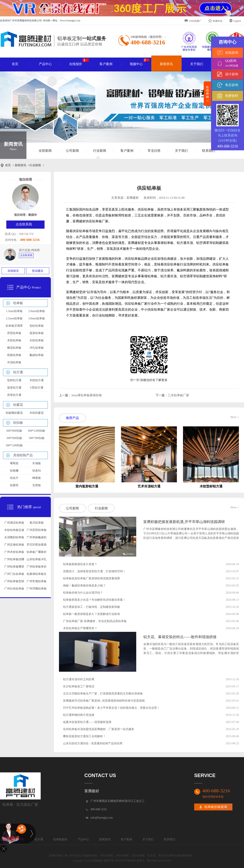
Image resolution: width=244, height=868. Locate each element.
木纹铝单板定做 (14, 530)
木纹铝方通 (37, 380)
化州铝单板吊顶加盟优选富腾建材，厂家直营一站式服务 (99, 729)
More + (235, 417)
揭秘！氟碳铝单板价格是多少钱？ (84, 586)
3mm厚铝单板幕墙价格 (87, 395)
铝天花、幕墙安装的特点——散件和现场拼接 (180, 637)
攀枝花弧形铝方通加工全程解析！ (84, 736)
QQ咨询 (234, 64)
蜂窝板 (37, 478)
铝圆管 (14, 485)
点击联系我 (26, 255)
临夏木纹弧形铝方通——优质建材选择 (87, 722)
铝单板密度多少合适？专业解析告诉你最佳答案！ (94, 600)
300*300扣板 (37, 438)
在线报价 (79, 62)
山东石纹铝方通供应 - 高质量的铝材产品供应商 (93, 743)
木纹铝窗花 (37, 413)
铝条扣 (37, 471)
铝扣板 (18, 423)
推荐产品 (72, 418)
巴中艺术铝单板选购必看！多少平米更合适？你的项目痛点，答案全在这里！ (111, 708)
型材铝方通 (14, 380)
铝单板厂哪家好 (37, 552)
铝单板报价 (60, 839)
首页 (15, 64)
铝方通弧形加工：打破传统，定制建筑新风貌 (91, 607)
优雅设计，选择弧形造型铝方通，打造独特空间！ (94, 571)
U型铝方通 (37, 388)
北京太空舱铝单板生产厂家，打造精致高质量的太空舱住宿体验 (103, 694)
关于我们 (197, 64)
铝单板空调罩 (14, 326)
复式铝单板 (37, 523)
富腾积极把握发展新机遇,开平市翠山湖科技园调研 (184, 522)
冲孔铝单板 (37, 348)
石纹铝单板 (37, 340)
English (235, 21)
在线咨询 (232, 53)
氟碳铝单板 (37, 355)
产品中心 (45, 64)
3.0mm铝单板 (36, 318)
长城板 (37, 463)
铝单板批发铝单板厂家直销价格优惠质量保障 (91, 578)
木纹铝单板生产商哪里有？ (80, 628)
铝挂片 (14, 478)
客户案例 (106, 64)
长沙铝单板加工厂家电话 (79, 686)
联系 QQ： (12, 234)
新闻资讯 (166, 64)
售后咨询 (232, 85)
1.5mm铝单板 (14, 311)
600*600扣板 (14, 431)
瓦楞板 (37, 485)
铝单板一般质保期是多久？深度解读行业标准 (91, 614)
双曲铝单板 (14, 355)
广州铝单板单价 (37, 567)
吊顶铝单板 (14, 362)
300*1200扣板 (14, 445)
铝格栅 (14, 471)
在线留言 (13, 271)
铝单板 (18, 303)
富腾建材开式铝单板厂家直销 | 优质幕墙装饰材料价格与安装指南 (104, 701)
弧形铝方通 (14, 388)
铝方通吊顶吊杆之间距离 (79, 679)
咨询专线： (12, 240)
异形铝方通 (14, 395)
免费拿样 (232, 96)
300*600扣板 (14, 438)
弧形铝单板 (37, 333)
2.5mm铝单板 (14, 318)
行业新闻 (100, 151)
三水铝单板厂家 (178, 395)
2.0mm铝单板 (36, 311)
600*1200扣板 (37, 431)
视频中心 (139, 62)
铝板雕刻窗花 (14, 413)
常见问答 (154, 151)
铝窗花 (18, 405)
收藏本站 (215, 21)
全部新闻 (45, 151)
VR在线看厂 (193, 21)
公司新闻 (72, 151)
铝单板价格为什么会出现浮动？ (83, 593)
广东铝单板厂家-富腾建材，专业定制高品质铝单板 (95, 621)
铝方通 (18, 372)
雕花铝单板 (14, 348)
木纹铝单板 (14, 340)
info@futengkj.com (102, 818)
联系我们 (209, 151)
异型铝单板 (14, 333)
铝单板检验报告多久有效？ (80, 564)
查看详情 (152, 546)
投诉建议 (38, 271)
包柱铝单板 (37, 326)
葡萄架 (14, 463)
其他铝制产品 (23, 455)
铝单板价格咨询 (216, 807)
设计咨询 (232, 74)
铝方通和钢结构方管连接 (79, 715)
